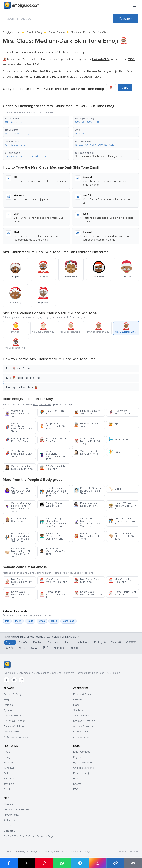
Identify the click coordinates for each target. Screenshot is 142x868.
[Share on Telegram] (80, 863)
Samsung (9, 779)
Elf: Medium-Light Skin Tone (52, 468)
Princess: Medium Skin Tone (18, 520)
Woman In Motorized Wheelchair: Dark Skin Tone (87, 522)
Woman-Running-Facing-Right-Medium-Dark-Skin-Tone (19, 507)
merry (18, 621)
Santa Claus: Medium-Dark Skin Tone (88, 441)
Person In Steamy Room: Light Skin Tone (87, 491)
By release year (83, 762)
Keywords (79, 757)
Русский (116, 642)
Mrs (7, 621)
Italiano (67, 642)
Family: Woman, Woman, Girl (52, 505)
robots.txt (133, 852)
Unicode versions (83, 768)
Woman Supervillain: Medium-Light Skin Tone (53, 455)
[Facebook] (7, 680)
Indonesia (59, 648)
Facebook (10, 762)
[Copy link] (115, 863)
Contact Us (10, 831)
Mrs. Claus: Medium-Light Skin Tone (19, 582)
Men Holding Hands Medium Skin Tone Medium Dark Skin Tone (53, 522)
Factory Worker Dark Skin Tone (86, 505)
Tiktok (7, 789)
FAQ (76, 789)
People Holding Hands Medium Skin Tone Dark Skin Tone (17, 537)
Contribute (10, 804)
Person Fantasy (57, 32)
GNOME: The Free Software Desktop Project (30, 836)
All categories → (82, 737)
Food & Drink (11, 732)
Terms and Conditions (16, 809)
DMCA (7, 825)
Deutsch (38, 642)
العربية (35, 648)
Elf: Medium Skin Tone (87, 425)
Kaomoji (78, 784)
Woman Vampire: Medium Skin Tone (19, 468)
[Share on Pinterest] (44, 863)
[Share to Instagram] (98, 863)
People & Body (34, 32)
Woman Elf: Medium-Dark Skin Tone (19, 414)
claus (30, 621)
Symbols (9, 710)
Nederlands (83, 642)
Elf (113, 424)
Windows (9, 768)
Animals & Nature (14, 726)
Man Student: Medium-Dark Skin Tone (53, 551)
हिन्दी (46, 648)
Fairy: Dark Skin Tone (52, 412)
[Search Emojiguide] (59, 19)
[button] (36, 121)
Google (8, 757)
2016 (98, 77)
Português (100, 642)
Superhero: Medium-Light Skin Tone (19, 454)
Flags (7, 700)
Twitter (7, 773)
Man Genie (118, 439)
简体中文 (131, 642)
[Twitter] (14, 680)
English (10, 642)
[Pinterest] (21, 680)
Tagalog (74, 648)
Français (53, 642)
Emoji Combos (82, 752)
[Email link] (133, 863)
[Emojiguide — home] (22, 6)
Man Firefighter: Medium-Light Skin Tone (88, 536)
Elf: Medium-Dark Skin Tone (87, 412)
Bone (115, 489)
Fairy (114, 452)
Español (24, 642)
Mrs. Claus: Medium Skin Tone (53, 581)
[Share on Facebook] (9, 863)
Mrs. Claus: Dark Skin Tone (86, 581)
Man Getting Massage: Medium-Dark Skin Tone (54, 536)
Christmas (69, 621)
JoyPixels (9, 784)
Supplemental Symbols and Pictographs (99, 156)
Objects (8, 705)
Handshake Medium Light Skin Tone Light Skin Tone (19, 553)
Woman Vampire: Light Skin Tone (87, 452)
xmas (42, 621)
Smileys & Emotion (15, 721)
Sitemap (122, 852)
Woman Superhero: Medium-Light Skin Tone (19, 427)
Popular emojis (82, 773)
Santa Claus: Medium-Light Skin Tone (53, 594)
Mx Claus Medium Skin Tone (53, 440)
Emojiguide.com (12, 32)
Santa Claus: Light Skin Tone (122, 593)
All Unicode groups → (16, 737)
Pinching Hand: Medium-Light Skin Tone (122, 536)
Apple (7, 752)
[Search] (126, 19)
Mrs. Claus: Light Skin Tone (121, 581)
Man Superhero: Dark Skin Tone (17, 440)
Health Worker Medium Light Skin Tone (122, 506)
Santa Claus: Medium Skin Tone (88, 593)
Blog (76, 779)
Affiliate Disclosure (15, 820)
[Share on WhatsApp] (62, 863)
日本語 (10, 648)
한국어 (22, 648)
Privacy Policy (12, 815)
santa (54, 621)
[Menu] (134, 6)
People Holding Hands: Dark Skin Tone (122, 521)
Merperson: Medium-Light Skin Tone (53, 426)
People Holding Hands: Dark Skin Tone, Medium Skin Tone (54, 492)
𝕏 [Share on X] (27, 863)
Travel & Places (13, 716)
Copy (125, 88)
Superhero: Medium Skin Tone (122, 412)
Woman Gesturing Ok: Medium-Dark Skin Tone (18, 491)
